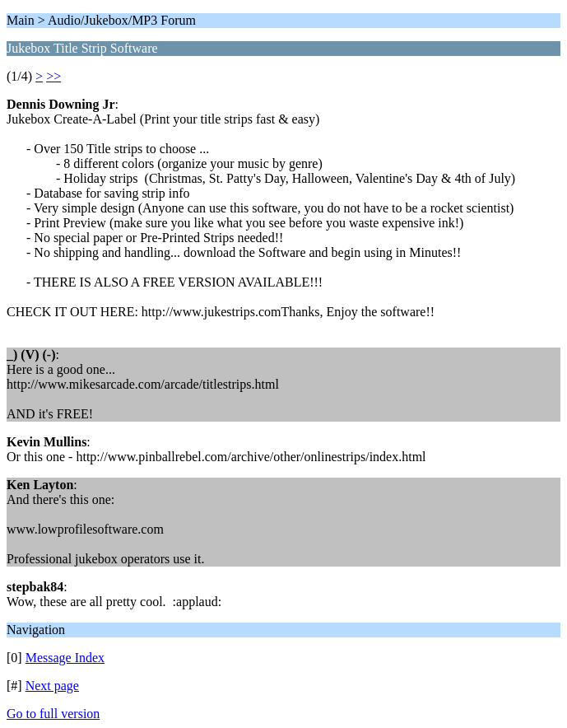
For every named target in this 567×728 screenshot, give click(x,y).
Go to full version (53, 714)
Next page (52, 686)
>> (53, 76)
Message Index (65, 658)
